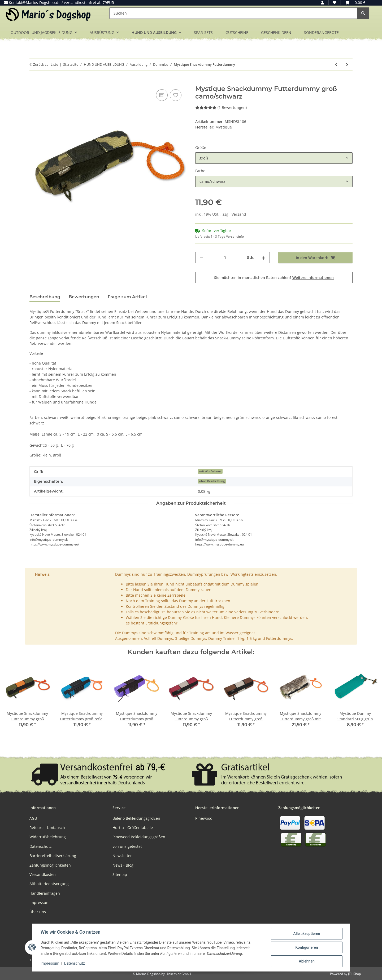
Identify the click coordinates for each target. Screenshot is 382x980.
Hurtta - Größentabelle (133, 828)
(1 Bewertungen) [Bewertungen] (221, 107)
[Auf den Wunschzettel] (176, 95)
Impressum (50, 964)
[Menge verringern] (201, 258)
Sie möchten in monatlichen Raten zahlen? (274, 278)
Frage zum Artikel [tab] (127, 297)
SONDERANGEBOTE (321, 32)
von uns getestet (127, 846)
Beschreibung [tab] (45, 297)
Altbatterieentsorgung (49, 884)
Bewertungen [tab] (84, 297)
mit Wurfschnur (210, 471)
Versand (239, 214)
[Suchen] (233, 13)
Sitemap (120, 874)
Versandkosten (43, 874)
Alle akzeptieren (307, 934)
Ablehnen (307, 961)
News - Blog (123, 865)
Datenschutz (75, 964)
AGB (33, 818)
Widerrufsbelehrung (48, 837)
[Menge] (225, 258)
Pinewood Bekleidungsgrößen (139, 837)
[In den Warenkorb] (34, 82)
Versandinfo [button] (235, 236)
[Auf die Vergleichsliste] (162, 95)
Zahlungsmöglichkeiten (50, 865)
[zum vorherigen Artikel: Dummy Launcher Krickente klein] (336, 65)
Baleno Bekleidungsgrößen (136, 818)
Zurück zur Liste (46, 64)
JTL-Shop (354, 974)
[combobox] (274, 158)
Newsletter (122, 856)
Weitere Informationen (313, 278)
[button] (322, 3)
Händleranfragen (45, 893)
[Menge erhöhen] (264, 258)
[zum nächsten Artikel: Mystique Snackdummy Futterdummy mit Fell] (347, 65)
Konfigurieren (307, 947)
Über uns (38, 912)
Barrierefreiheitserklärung (53, 856)
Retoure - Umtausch (47, 828)
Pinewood (204, 818)
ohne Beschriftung (212, 481)
